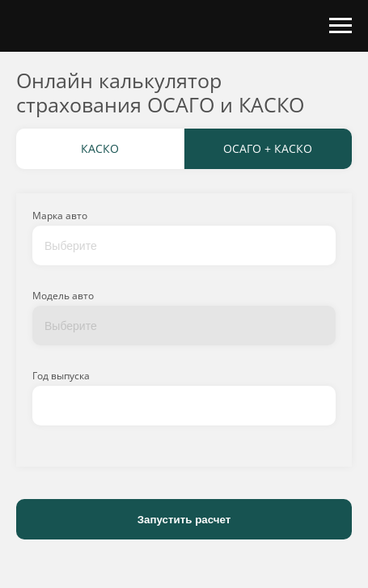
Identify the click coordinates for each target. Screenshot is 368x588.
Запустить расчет (184, 520)
